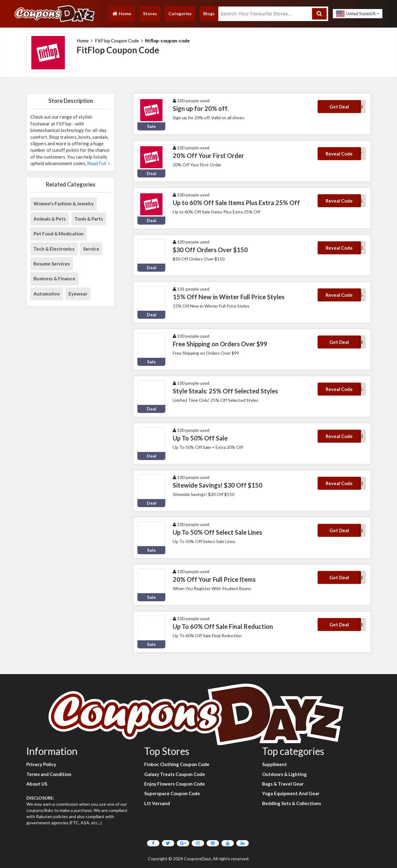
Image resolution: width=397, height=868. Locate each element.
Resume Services (52, 264)
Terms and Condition (49, 774)
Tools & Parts (89, 219)
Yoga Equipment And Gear (291, 793)
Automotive (47, 294)
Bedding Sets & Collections (292, 803)
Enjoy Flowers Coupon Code (175, 784)
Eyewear (78, 294)
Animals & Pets (50, 219)
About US (37, 784)
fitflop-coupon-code (167, 41)
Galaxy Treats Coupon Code (175, 774)
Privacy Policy (41, 764)
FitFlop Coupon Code (117, 41)
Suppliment (274, 764)
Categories (180, 13)
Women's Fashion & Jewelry (64, 204)
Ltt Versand (157, 803)
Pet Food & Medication (59, 234)
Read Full (98, 163)
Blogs (209, 13)
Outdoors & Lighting (284, 774)
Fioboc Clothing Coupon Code (177, 764)
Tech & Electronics (54, 249)
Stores (150, 13)
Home (122, 15)
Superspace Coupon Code (172, 793)
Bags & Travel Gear (283, 784)
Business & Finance (54, 278)
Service (91, 249)
